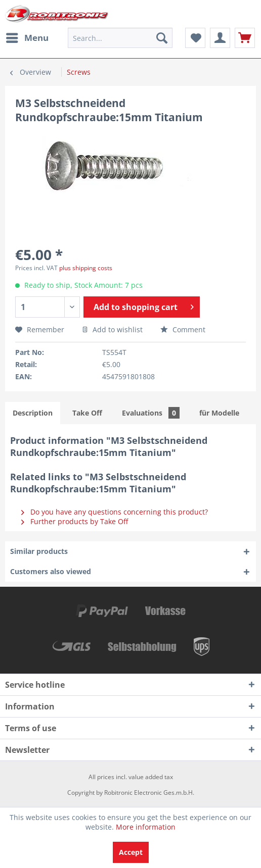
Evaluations (151, 413)
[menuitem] (27, 38)
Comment (183, 329)
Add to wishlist (112, 329)
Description (33, 413)
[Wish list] (195, 38)
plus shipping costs (86, 268)
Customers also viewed (51, 571)
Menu (27, 37)
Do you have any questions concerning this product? (115, 512)
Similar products (39, 551)
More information (146, 827)
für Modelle (219, 413)
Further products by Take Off (75, 521)
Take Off (87, 413)
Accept (131, 852)
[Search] (162, 38)
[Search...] (120, 38)
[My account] (220, 38)
